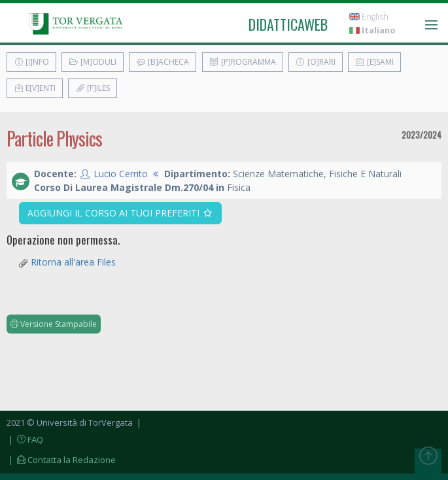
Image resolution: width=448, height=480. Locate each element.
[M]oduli (93, 62)
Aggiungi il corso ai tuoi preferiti (121, 213)
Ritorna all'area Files (73, 262)
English (369, 17)
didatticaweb (288, 24)
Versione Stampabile (54, 324)
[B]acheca (163, 62)
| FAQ (25, 439)
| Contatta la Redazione (61, 460)
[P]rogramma (243, 62)
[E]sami (374, 62)
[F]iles (93, 88)
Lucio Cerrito (121, 174)
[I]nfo (31, 62)
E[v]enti (35, 88)
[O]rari (316, 62)
